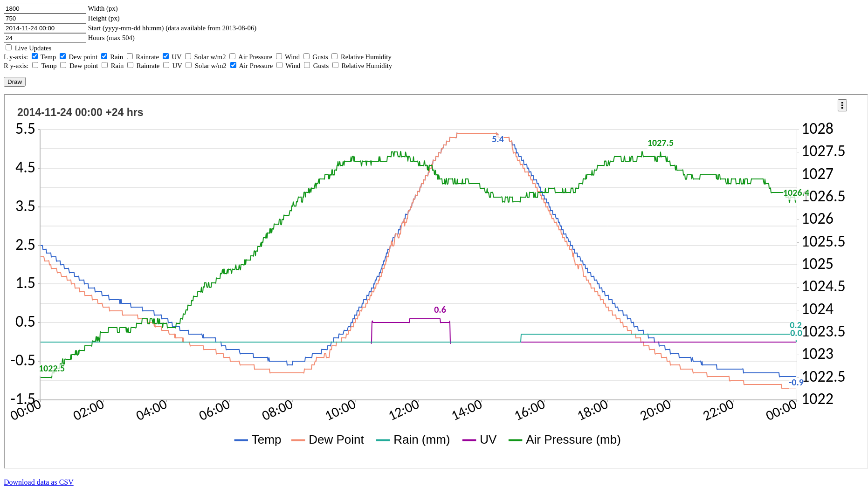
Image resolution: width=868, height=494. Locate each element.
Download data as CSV (39, 482)
